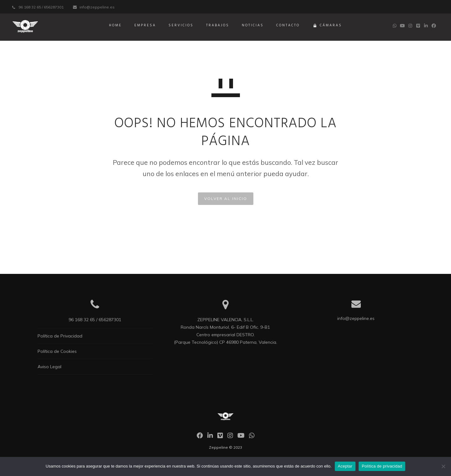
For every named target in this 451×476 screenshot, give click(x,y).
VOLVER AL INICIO (226, 199)
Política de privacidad (382, 466)
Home (115, 25)
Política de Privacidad (60, 336)
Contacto (288, 25)
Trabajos (218, 25)
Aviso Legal (49, 367)
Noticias (253, 25)
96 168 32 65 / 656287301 (41, 7)
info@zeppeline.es (97, 7)
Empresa (145, 25)
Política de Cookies (57, 351)
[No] (443, 466)
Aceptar (345, 466)
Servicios (181, 25)
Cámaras (327, 26)
